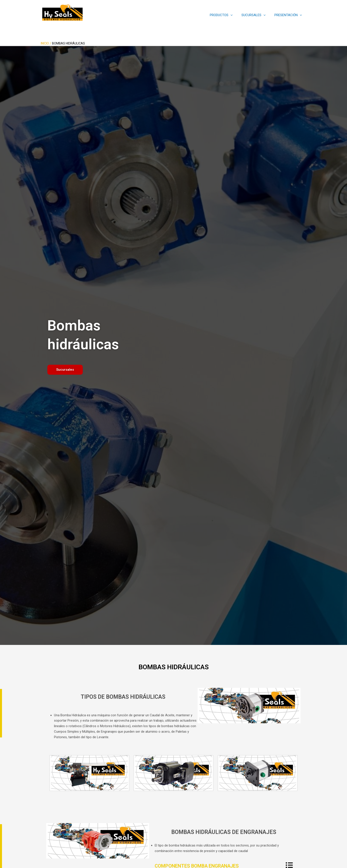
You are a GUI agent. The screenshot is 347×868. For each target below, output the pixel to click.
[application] (236, 15)
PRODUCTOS (227, 15)
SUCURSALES (257, 15)
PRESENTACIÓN (289, 15)
